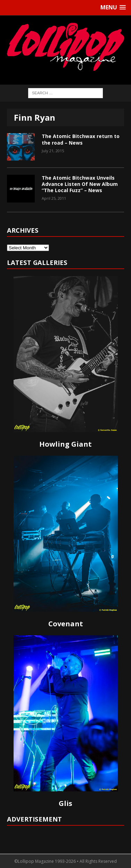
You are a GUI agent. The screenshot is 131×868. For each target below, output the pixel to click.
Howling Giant (65, 444)
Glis (65, 803)
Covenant (66, 624)
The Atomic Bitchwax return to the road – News (81, 139)
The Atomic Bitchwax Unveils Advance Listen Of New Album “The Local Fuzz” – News (80, 184)
